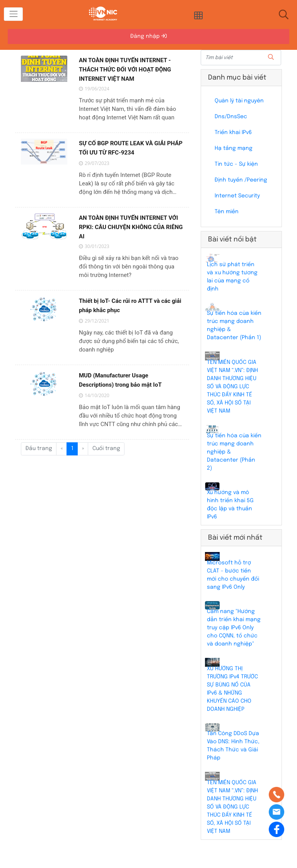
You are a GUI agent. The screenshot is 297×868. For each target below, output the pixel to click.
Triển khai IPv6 (233, 132)
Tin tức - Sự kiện (236, 164)
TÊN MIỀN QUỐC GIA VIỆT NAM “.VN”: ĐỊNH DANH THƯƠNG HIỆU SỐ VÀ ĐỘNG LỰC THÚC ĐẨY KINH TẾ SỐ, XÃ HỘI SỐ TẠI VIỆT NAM (232, 387)
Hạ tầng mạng (234, 148)
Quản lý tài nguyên (239, 101)
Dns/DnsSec (231, 117)
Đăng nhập (148, 36)
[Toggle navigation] (13, 14)
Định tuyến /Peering (241, 180)
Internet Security (237, 196)
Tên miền (227, 212)
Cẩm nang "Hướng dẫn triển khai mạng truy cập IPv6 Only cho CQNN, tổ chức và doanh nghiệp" (234, 628)
